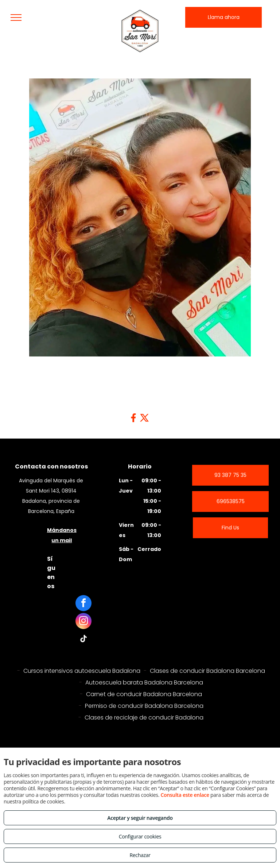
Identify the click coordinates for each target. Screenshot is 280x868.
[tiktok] (83, 640)
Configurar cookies (140, 836)
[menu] (16, 18)
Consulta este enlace (185, 795)
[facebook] (83, 604)
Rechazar (140, 855)
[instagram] (83, 622)
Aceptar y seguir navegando (140, 818)
